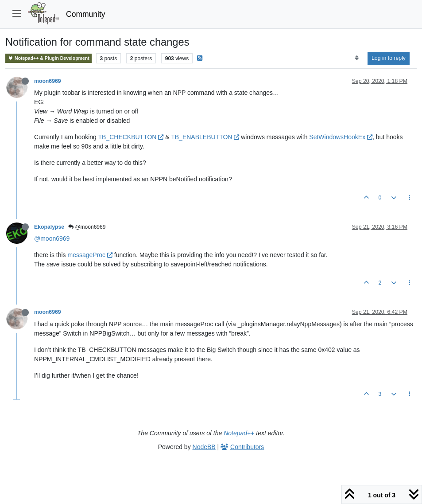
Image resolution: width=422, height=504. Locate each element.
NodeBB (204, 447)
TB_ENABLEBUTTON (205, 137)
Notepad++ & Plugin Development (48, 58)
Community (86, 14)
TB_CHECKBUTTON (131, 137)
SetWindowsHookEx (341, 137)
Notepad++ (239, 433)
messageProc (90, 255)
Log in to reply (389, 58)
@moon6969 (87, 227)
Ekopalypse (49, 227)
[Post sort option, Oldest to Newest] (357, 58)
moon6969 (48, 81)
